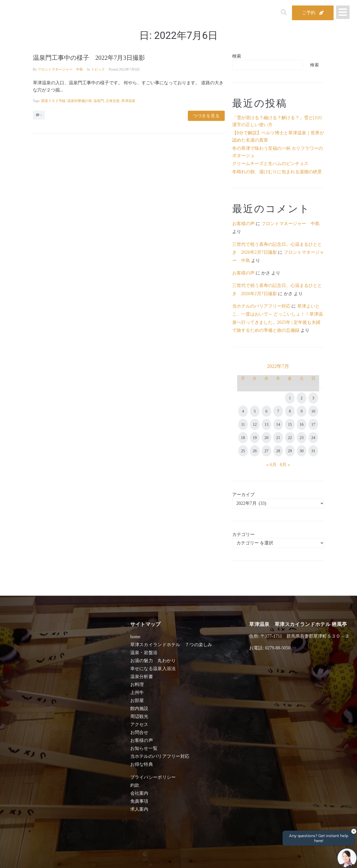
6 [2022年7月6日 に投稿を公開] (266, 411)
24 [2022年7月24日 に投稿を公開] (313, 438)
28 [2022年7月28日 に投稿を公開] (278, 451)
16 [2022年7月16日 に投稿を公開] (302, 424)
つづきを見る (206, 116)
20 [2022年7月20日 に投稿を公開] (266, 438)
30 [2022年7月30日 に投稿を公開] (302, 451)
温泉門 (99, 101)
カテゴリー (243, 534)
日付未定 (136, 860)
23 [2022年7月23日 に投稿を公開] (302, 438)
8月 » (285, 465)
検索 (237, 56)
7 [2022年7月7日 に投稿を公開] (278, 411)
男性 (158, 859)
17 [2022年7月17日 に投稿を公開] (313, 424)
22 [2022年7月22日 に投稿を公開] (290, 438)
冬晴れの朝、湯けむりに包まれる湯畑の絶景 (277, 172)
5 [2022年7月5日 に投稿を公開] (255, 411)
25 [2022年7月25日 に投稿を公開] (243, 451)
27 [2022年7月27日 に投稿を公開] (266, 451)
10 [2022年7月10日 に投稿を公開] (313, 411)
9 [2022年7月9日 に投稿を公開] (302, 411)
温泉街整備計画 (79, 101)
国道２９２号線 (53, 101)
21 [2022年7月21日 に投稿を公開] (278, 438)
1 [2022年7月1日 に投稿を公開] (290, 398)
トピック (98, 69)
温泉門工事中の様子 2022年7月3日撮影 (96, 57)
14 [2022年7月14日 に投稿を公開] (278, 424)
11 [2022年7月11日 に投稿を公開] (243, 424)
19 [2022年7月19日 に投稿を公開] (255, 438)
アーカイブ (243, 495)
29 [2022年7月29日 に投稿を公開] (290, 451)
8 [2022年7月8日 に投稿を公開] (290, 411)
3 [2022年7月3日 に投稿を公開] (313, 398)
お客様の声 (243, 224)
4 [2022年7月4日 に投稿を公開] (243, 411)
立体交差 (113, 101)
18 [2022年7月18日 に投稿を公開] (243, 438)
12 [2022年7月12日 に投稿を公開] (255, 424)
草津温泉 (128, 101)
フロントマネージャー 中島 (60, 69)
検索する (260, 861)
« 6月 (271, 465)
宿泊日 (61, 859)
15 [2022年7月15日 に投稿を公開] (290, 424)
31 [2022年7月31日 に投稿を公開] (313, 451)
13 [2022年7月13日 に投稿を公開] (266, 424)
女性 (202, 859)
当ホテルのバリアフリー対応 (261, 306)
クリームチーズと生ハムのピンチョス (270, 164)
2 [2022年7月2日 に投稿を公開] (302, 398)
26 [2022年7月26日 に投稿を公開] (255, 451)
